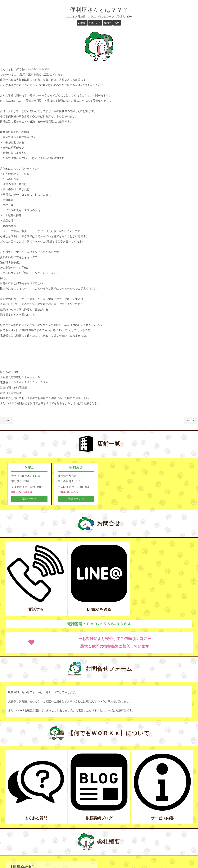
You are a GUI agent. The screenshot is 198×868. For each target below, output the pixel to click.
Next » (191, 420)
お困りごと (95, 23)
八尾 (117, 23)
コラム (92, 17)
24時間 (82, 23)
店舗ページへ (29, 499)
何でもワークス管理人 (112, 17)
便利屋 (108, 23)
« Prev (7, 420)
